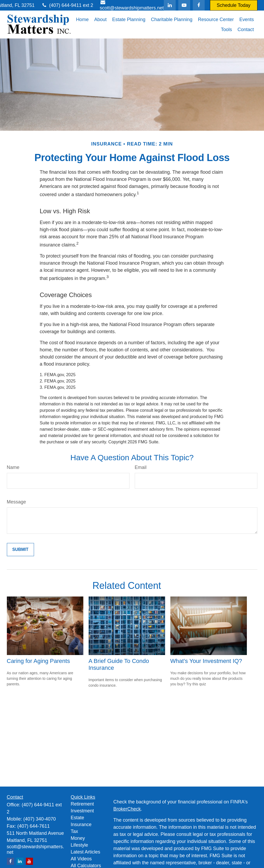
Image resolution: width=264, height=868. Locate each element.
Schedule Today (234, 5)
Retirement (82, 804)
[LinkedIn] (170, 5)
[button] (82, 20)
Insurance (81, 825)
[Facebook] (199, 5)
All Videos (81, 859)
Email (141, 467)
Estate (77, 818)
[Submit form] (20, 550)
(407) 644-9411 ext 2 (67, 5)
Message (16, 502)
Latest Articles (85, 852)
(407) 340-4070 (40, 819)
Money (78, 838)
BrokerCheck (127, 809)
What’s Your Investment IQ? (206, 661)
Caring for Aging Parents (39, 661)
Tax (74, 831)
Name (13, 467)
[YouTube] (184, 5)
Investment (82, 811)
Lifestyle (79, 845)
